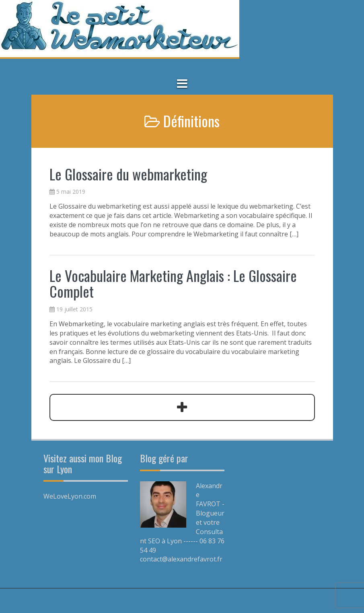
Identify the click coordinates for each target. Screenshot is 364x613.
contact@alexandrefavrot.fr (181, 559)
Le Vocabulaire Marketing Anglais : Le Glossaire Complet (173, 283)
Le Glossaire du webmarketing (128, 174)
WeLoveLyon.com (70, 496)
